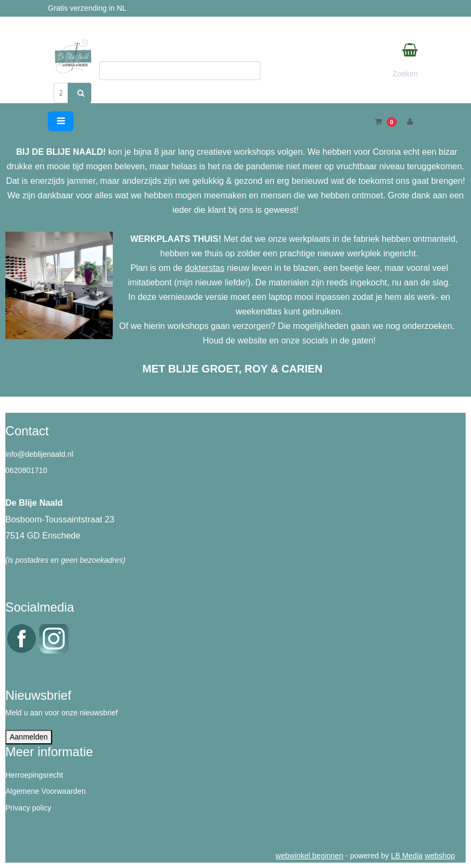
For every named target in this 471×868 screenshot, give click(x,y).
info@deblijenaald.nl (39, 454)
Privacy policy (28, 808)
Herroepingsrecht (34, 775)
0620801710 (26, 470)
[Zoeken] (61, 93)
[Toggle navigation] (61, 121)
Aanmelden (29, 737)
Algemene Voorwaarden (45, 791)
